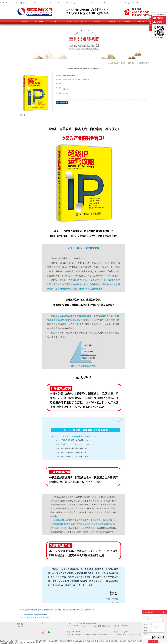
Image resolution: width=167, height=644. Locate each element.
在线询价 (62, 102)
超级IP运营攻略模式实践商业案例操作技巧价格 (52, 610)
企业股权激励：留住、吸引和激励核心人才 (37, 617)
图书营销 (112, 21)
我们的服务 (39, 21)
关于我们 (141, 21)
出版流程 (53, 21)
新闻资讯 (97, 21)
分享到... (160, 22)
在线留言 (160, 18)
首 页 (123, 63)
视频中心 (127, 21)
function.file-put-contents (60, 3)
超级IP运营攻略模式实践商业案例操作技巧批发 (80, 610)
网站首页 (24, 21)
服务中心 (132, 63)
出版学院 (68, 21)
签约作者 (83, 21)
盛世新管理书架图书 (31, 610)
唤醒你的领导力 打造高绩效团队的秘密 (35, 614)
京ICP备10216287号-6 (122, 626)
